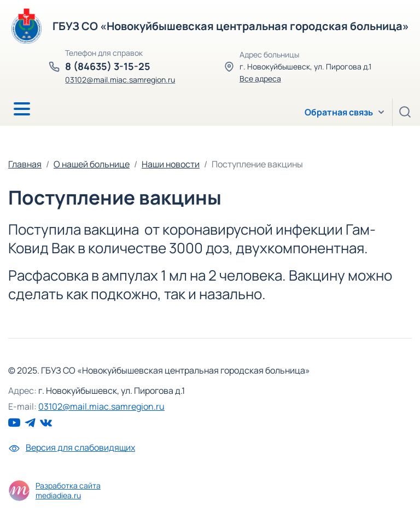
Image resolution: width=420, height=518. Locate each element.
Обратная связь (339, 112)
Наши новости (171, 164)
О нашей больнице (92, 164)
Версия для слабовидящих (72, 447)
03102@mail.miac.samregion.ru (120, 80)
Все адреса (260, 78)
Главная (25, 164)
